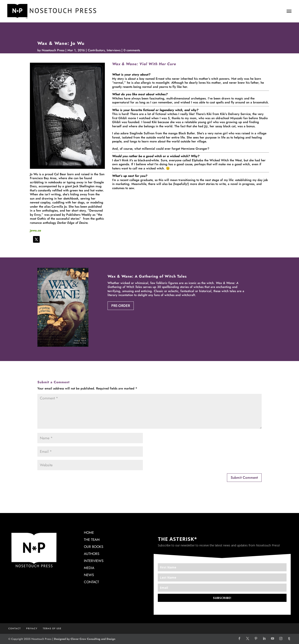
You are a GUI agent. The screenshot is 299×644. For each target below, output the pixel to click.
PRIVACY (32, 628)
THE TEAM (92, 540)
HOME (89, 533)
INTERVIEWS (94, 561)
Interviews (114, 50)
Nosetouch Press (53, 50)
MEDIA (89, 568)
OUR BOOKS (94, 547)
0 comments (132, 50)
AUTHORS (92, 554)
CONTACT (91, 582)
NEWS (89, 575)
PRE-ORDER (121, 306)
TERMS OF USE (52, 628)
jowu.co (36, 230)
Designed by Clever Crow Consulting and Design (85, 639)
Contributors (96, 50)
